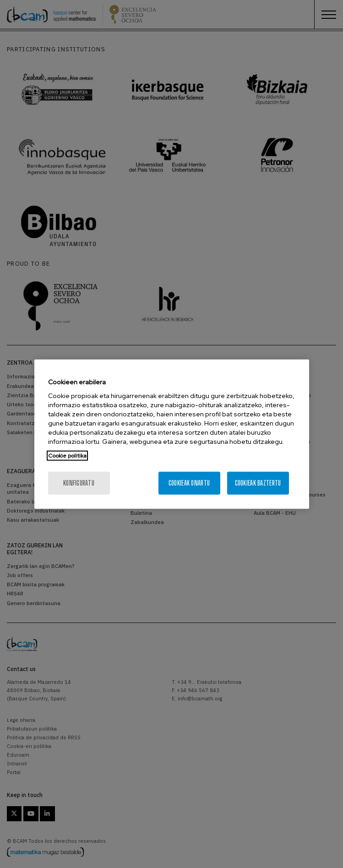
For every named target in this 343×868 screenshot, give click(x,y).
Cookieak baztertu (258, 483)
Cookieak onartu (189, 483)
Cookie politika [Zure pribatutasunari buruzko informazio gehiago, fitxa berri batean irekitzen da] (67, 456)
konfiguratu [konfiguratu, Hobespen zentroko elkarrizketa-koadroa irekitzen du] (79, 483)
